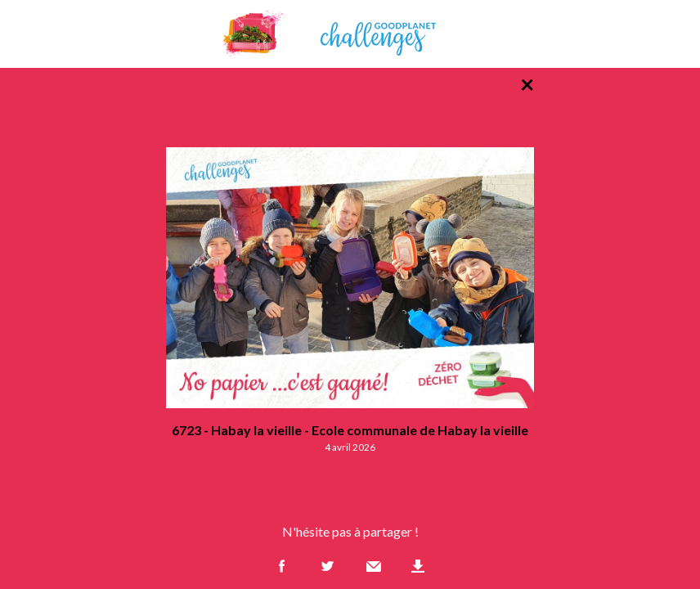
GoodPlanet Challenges (350, 34)
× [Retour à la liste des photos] (527, 83)
